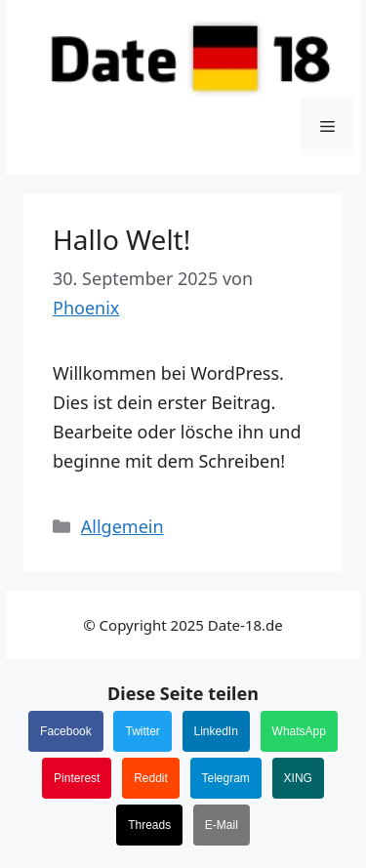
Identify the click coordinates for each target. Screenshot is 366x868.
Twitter (142, 731)
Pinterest (77, 778)
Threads (149, 825)
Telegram (226, 778)
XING (298, 778)
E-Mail (222, 825)
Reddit (151, 778)
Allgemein (122, 526)
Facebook (66, 731)
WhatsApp (299, 731)
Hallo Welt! (122, 239)
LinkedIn (216, 731)
